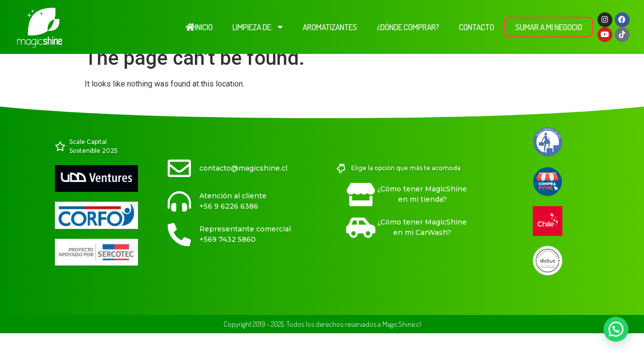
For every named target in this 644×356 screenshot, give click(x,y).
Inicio (199, 27)
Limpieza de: (258, 27)
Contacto (477, 27)
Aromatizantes (330, 27)
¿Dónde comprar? (408, 27)
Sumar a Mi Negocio (549, 27)
